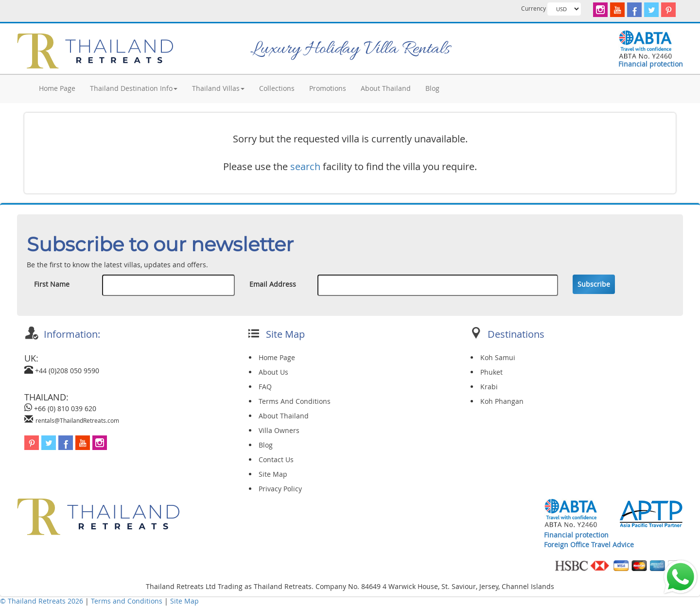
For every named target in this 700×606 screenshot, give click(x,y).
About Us (273, 372)
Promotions (328, 88)
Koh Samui (498, 357)
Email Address (273, 284)
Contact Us (276, 459)
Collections (277, 88)
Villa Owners (279, 430)
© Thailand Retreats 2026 (42, 601)
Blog (432, 88)
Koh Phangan (502, 401)
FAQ (265, 387)
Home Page (57, 88)
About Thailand (386, 88)
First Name (52, 284)
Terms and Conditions (128, 601)
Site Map (273, 474)
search (305, 166)
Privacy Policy (280, 489)
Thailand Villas (218, 88)
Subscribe (594, 284)
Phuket (491, 372)
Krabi (489, 387)
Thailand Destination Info (134, 88)
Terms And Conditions (295, 401)
